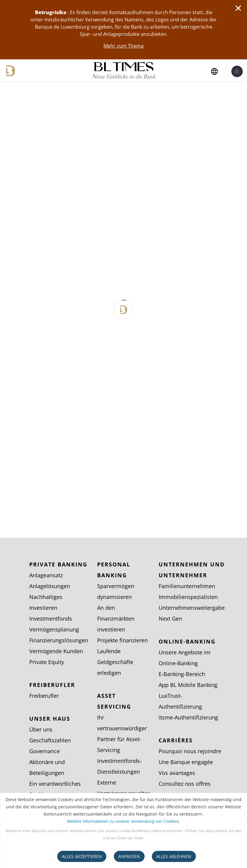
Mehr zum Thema (123, 46)
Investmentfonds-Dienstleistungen (119, 766)
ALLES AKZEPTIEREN (82, 856)
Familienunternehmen (187, 586)
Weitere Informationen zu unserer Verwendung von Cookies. (123, 821)
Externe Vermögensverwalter (123, 788)
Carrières (176, 740)
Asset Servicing (114, 701)
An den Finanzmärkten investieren (116, 619)
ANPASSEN (129, 856)
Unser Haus (50, 719)
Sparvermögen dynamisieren (116, 591)
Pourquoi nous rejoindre (190, 751)
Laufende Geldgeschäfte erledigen (115, 662)
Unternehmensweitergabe (192, 608)
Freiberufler (52, 685)
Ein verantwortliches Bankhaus (55, 789)
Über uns (41, 729)
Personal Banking (114, 570)
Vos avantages (177, 773)
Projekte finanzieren (122, 640)
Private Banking (58, 564)
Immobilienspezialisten (188, 597)
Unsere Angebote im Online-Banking (185, 658)
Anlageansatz (46, 575)
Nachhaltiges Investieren (46, 602)
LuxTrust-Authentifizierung (180, 701)
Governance (44, 751)
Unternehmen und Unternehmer (192, 570)
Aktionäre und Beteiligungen (47, 767)
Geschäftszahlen (50, 740)
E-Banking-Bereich (182, 674)
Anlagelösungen (50, 586)
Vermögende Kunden (56, 651)
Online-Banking (187, 641)
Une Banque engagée (186, 762)
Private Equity (47, 662)
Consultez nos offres (185, 784)
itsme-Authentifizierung (188, 717)
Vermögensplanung (54, 629)
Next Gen (170, 619)
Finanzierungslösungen (59, 640)
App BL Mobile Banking (188, 685)
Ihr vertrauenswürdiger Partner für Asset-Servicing (122, 734)
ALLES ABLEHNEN (174, 856)
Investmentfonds (51, 619)
